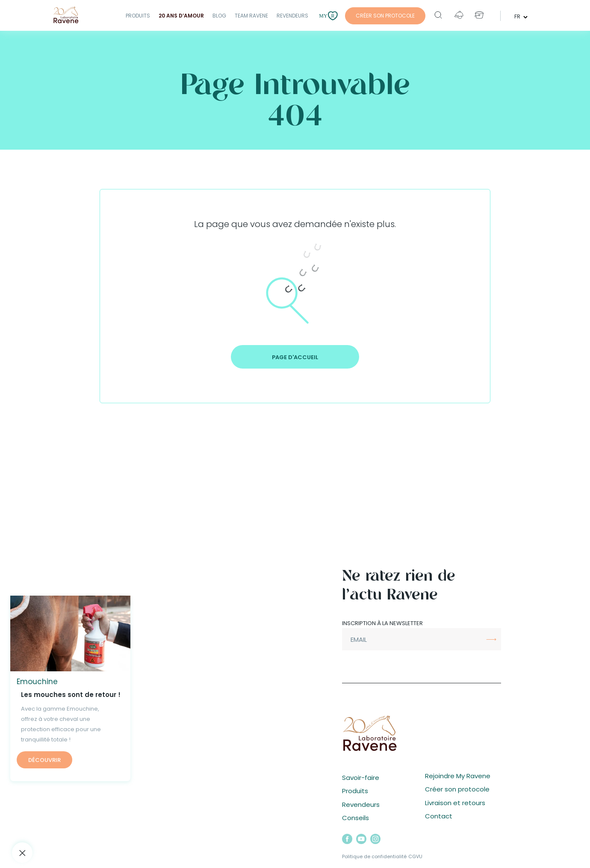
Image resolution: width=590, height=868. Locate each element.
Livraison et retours (455, 803)
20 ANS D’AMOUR (181, 16)
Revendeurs (292, 16)
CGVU (415, 856)
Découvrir (44, 760)
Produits (138, 16)
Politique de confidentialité (374, 856)
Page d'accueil (295, 357)
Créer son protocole (457, 789)
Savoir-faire (361, 778)
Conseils (355, 818)
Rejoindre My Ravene (458, 776)
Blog (219, 16)
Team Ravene (251, 16)
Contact (439, 816)
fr (518, 16)
